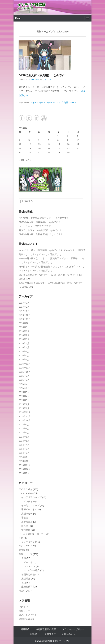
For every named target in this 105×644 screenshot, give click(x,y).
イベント (28, 562)
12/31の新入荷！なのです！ (33, 283)
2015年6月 (24, 388)
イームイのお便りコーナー (32, 534)
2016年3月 (24, 352)
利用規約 (25, 629)
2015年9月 (24, 376)
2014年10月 (25, 420)
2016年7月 (24, 335)
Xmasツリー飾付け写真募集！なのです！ (40, 250)
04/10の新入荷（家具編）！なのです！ (43, 75)
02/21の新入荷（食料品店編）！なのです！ (41, 234)
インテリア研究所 (31, 5)
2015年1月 (24, 408)
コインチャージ (29, 501)
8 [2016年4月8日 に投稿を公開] (58, 140)
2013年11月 (25, 465)
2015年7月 (24, 384)
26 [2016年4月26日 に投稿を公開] (30, 152)
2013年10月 (25, 469)
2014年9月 (24, 425)
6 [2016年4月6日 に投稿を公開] (39, 140)
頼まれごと (24, 591)
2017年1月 (24, 311)
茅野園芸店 (27, 522)
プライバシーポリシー (73, 629)
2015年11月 (25, 368)
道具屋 (25, 526)
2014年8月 (24, 429)
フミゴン (47, 80)
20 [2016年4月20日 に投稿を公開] (39, 148)
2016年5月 (24, 343)
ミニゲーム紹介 (32, 570)
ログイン (23, 607)
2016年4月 (24, 347)
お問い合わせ (69, 634)
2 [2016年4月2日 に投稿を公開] (68, 136)
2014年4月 (24, 445)
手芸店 (25, 518)
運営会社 (34, 634)
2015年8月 (24, 380)
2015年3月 (24, 400)
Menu (18, 18)
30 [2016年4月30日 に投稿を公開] (68, 152)
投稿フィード (25, 611)
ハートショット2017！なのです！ (36, 226)
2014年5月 (24, 441)
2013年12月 (25, 461)
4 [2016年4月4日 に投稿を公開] (19, 140)
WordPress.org (26, 619)
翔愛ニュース (70, 103)
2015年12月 (25, 364)
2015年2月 (24, 404)
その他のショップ (30, 505)
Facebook (22, 118)
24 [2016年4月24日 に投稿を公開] (78, 148)
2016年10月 (25, 323)
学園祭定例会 (28, 575)
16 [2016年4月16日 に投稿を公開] (68, 144)
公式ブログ (50, 634)
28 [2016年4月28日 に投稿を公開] (49, 152)
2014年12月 (25, 412)
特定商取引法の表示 (46, 629)
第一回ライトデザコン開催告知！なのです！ (41, 267)
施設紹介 (26, 579)
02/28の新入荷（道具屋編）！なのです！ (40, 222)
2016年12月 (25, 315)
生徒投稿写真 (28, 587)
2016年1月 (24, 360)
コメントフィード (28, 615)
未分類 (22, 550)
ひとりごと (24, 546)
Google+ (36, 118)
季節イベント (28, 509)
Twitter (29, 118)
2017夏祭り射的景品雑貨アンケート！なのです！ (44, 218)
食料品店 (26, 530)
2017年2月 (24, 307)
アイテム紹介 (37, 103)
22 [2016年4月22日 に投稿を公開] (59, 148)
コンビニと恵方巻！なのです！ (34, 275)
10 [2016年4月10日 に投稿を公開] (78, 140)
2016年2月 (24, 356)
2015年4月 (24, 396)
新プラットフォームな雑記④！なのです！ (40, 230)
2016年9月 (24, 327)
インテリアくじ (29, 542)
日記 (24, 583)
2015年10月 (25, 372)
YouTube (44, 118)
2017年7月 (24, 303)
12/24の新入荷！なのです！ (33, 258)
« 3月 (21, 160)
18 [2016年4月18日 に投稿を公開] (20, 148)
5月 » (29, 160)
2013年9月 (24, 473)
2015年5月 (24, 392)
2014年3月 (24, 449)
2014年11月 (25, 416)
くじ (21, 538)
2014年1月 (24, 457)
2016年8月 (24, 331)
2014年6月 (24, 437)
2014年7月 (24, 433)
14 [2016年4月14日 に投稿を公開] (49, 144)
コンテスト (30, 566)
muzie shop (27, 493)
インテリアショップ (53, 103)
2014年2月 (24, 453)
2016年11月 (25, 319)
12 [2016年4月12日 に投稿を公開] (30, 144)
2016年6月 (24, 339)
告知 (24, 558)
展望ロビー (27, 514)
